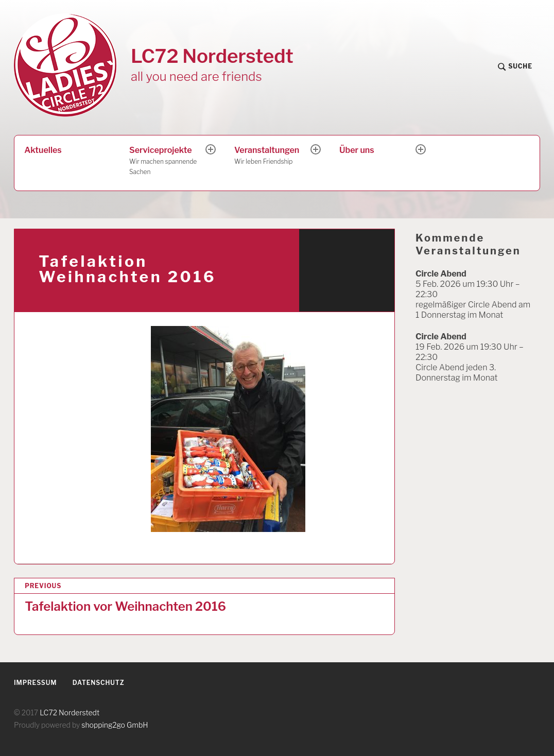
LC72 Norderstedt (212, 56)
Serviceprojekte (168, 161)
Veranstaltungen (273, 156)
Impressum (35, 683)
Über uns (357, 150)
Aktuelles (43, 150)
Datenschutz (99, 683)
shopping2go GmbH (115, 725)
